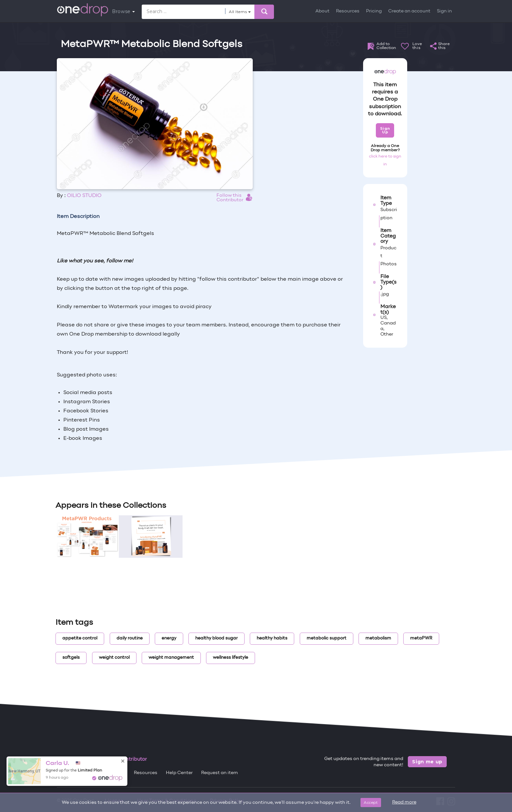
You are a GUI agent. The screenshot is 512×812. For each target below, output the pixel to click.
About (322, 11)
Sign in (444, 11)
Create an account (409, 11)
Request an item (220, 773)
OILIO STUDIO (84, 196)
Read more (404, 802)
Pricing (374, 11)
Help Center (179, 773)
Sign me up (427, 762)
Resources (348, 11)
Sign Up (385, 130)
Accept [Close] (371, 802)
